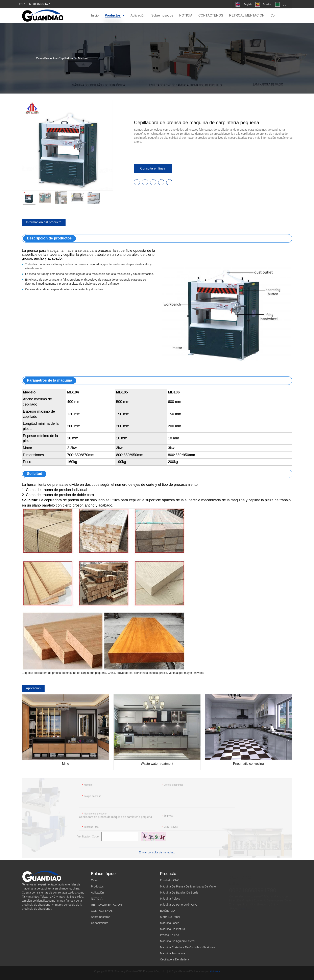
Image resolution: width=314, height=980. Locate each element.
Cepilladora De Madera (73, 58)
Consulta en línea (153, 168)
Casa (39, 58)
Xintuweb (215, 971)
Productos (51, 58)
